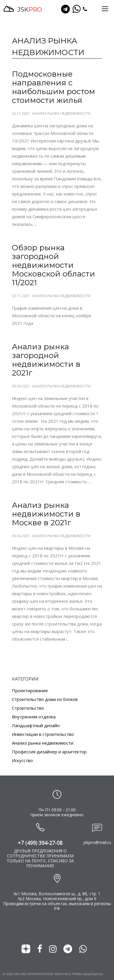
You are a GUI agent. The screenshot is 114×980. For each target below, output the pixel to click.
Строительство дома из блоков (45, 699)
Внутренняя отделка (34, 717)
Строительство (28, 708)
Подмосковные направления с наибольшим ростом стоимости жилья (54, 87)
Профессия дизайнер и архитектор (49, 752)
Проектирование (30, 690)
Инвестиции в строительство (43, 734)
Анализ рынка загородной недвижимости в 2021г (46, 360)
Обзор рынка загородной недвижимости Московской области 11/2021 (54, 265)
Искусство (22, 760)
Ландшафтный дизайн (36, 725)
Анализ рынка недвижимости (61, 114)
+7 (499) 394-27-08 (40, 842)
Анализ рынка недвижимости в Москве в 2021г (46, 514)
